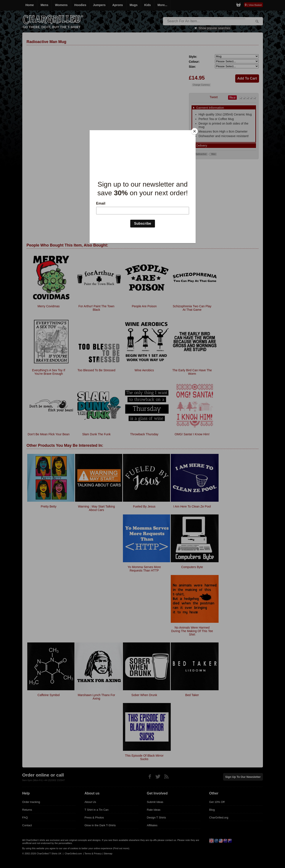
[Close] (195, 131)
